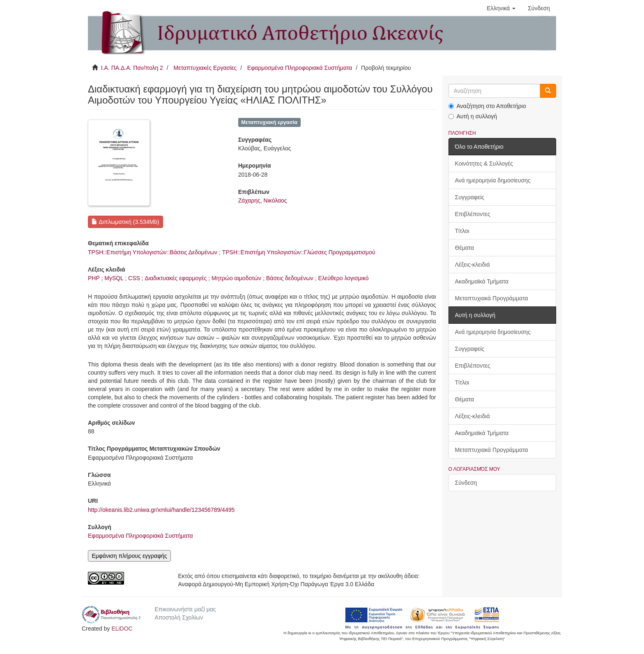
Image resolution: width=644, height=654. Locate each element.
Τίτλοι (462, 231)
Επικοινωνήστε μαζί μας (185, 609)
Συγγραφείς (470, 197)
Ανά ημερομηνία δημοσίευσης (493, 180)
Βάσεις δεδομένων (290, 278)
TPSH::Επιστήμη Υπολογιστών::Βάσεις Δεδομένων (153, 252)
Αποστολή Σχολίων (179, 617)
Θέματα (465, 248)
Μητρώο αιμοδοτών (236, 278)
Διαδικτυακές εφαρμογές (176, 278)
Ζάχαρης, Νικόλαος (263, 200)
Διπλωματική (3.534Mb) (125, 222)
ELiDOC (122, 629)
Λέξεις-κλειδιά (473, 265)
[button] (501, 8)
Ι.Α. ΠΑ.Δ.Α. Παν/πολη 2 (132, 68)
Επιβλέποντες (473, 214)
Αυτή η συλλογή (473, 116)
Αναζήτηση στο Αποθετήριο (487, 106)
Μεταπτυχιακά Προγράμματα (492, 298)
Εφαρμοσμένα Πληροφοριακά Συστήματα (300, 68)
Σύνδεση (466, 483)
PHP (94, 278)
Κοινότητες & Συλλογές (484, 163)
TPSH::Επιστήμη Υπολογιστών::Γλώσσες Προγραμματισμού (299, 252)
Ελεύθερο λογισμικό (344, 278)
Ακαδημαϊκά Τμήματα (482, 281)
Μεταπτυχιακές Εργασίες (205, 68)
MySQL (114, 278)
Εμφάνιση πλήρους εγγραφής (129, 556)
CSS (134, 278)
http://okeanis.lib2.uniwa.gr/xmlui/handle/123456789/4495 (161, 510)
